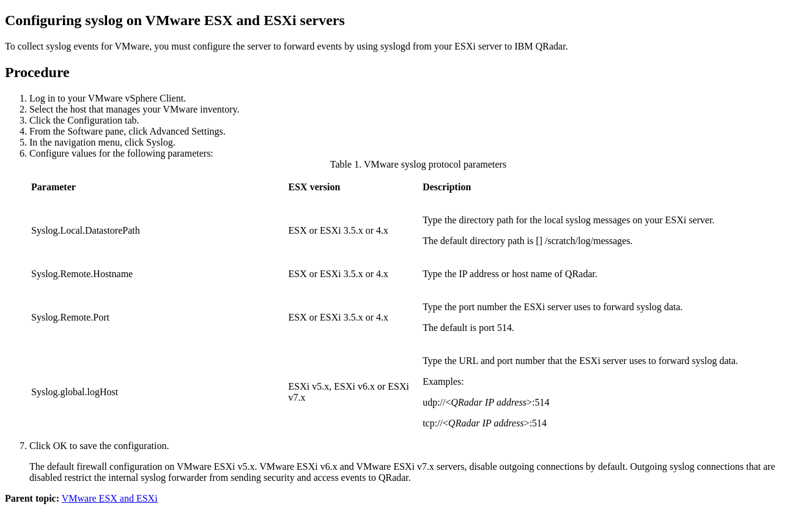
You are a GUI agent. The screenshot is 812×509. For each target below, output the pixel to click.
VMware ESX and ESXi (110, 498)
